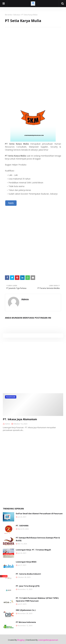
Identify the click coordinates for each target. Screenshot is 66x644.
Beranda (8, 15)
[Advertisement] (33, 60)
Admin (25, 299)
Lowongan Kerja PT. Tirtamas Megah (33, 550)
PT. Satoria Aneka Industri (28, 574)
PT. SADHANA (22, 526)
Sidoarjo (17, 15)
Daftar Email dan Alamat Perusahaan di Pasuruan (39, 513)
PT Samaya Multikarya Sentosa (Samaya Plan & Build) (38, 539)
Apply (11, 203)
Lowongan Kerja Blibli (26, 562)
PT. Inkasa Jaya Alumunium (20, 419)
